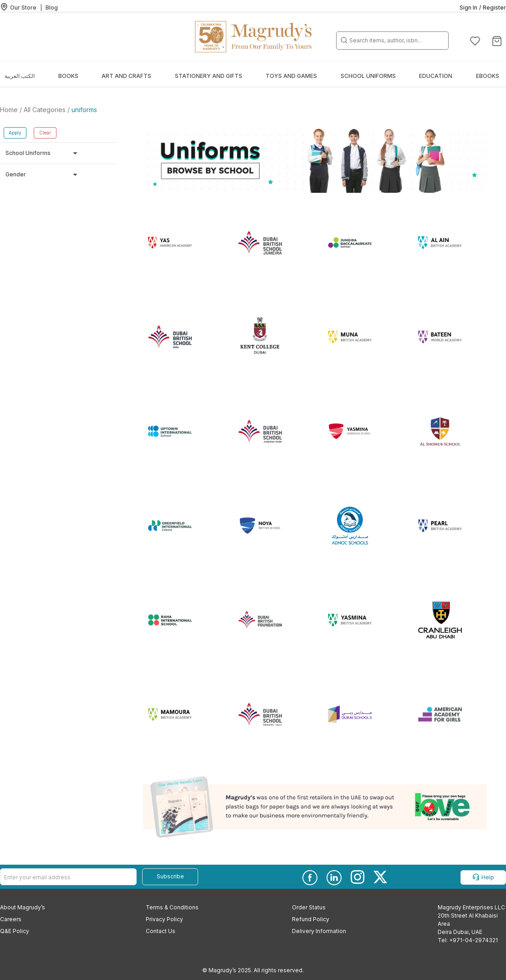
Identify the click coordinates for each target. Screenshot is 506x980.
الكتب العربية (20, 76)
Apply (15, 133)
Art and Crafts (126, 76)
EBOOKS (488, 76)
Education (436, 76)
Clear (45, 133)
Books (68, 76)
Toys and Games (291, 76)
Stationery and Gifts (209, 76)
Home (10, 110)
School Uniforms (368, 76)
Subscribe (170, 876)
